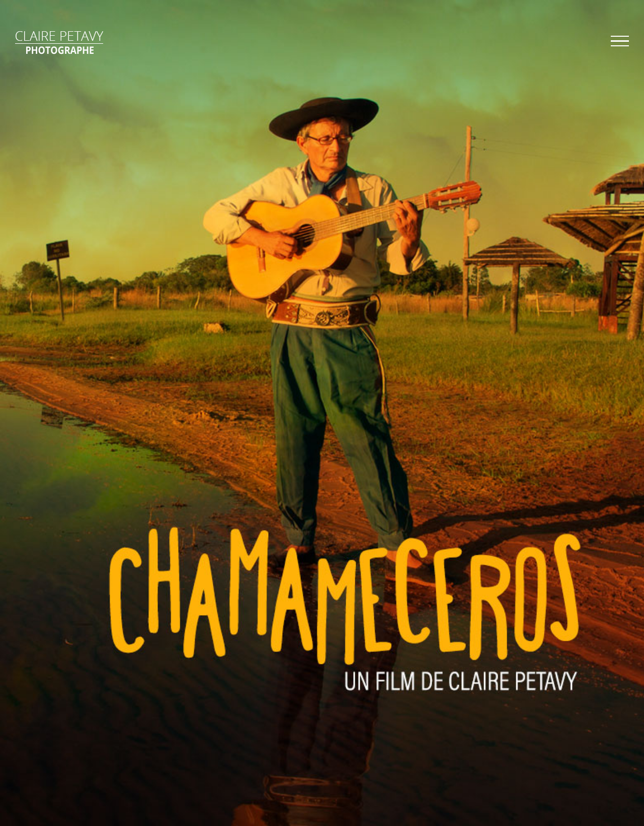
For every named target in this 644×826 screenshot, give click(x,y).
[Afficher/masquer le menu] (620, 41)
